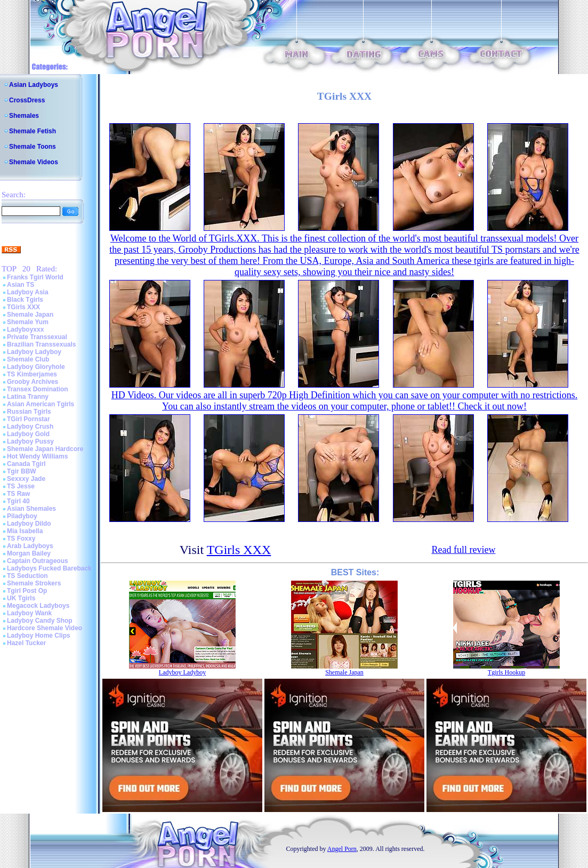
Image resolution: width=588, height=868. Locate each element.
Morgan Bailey (29, 553)
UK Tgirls (21, 598)
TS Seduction (27, 576)
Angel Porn (342, 849)
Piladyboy (22, 516)
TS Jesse (21, 486)
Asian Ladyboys (34, 85)
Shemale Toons (33, 147)
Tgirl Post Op (27, 591)
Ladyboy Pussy (30, 441)
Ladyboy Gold (28, 434)
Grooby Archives (33, 382)
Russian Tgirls (29, 412)
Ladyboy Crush (30, 427)
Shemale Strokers (34, 583)
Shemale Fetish (33, 131)
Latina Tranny (28, 397)
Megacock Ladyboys (38, 606)
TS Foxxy (21, 539)
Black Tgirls (25, 300)
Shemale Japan (30, 315)
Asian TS (21, 285)
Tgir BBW (22, 471)
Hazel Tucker (26, 643)
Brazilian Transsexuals (41, 344)
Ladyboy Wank (29, 613)
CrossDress (27, 100)
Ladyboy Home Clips (39, 636)
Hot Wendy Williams (37, 456)
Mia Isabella (25, 531)
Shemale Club (28, 359)
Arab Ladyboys (30, 546)
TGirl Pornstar (29, 419)
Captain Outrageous (38, 561)
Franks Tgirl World (35, 277)
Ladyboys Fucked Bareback (49, 568)
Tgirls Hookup (506, 672)
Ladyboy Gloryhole (36, 367)
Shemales (24, 116)
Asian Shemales (31, 509)
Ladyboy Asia (28, 292)
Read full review (463, 550)
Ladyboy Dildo (29, 524)
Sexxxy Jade (26, 479)
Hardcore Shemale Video (45, 628)
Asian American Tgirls (41, 404)
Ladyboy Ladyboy (34, 352)
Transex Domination (38, 389)
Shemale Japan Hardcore (45, 449)
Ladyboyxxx (25, 329)
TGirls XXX (23, 307)
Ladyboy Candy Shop (40, 621)
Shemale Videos (34, 162)
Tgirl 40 (18, 501)
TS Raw (18, 494)
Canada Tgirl (26, 464)
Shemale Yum (28, 322)
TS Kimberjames (32, 374)
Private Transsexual (37, 337)
